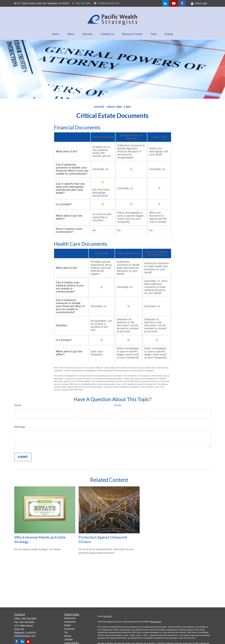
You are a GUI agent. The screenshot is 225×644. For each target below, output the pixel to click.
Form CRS (107, 616)
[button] (56, 34)
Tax (66, 632)
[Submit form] (23, 457)
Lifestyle (68, 639)
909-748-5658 (81, 3)
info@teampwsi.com (107, 3)
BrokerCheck (156, 622)
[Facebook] (182, 3)
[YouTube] (174, 3)
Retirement (70, 618)
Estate (68, 625)
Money (68, 636)
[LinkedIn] (165, 3)
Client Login (199, 3)
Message (20, 427)
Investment (70, 622)
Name (18, 405)
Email (118, 405)
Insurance (69, 629)
